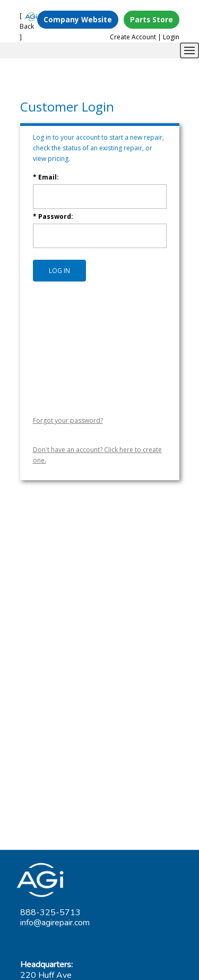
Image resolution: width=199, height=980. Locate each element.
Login (171, 37)
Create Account (133, 37)
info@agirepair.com (55, 923)
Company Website (78, 19)
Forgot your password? (68, 420)
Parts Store (152, 19)
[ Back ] (27, 26)
